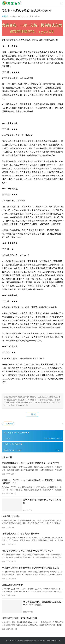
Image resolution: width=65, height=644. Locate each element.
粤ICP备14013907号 (54, 640)
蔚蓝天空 (5, 16)
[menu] (61, 3)
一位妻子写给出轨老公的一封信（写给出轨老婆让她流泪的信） (31, 568)
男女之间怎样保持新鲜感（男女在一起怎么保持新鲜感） (28, 551)
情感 (31, 16)
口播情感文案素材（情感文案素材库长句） (22, 534)
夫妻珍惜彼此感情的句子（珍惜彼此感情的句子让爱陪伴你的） (31, 463)
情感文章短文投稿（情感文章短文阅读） (21, 618)
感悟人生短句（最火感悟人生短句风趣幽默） (42, 501)
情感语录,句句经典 (10, 516)
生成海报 (8, 424)
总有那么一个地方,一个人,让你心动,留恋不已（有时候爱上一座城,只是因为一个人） (32, 481)
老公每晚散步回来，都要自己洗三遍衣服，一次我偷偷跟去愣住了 (43, 603)
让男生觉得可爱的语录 (12, 585)
